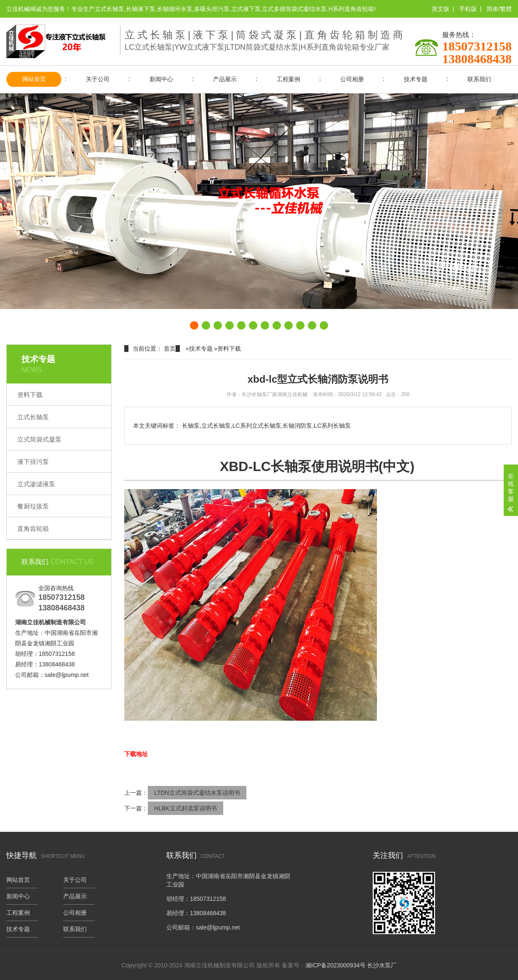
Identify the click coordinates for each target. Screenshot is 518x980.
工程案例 (288, 79)
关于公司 (98, 79)
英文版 (441, 9)
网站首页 (34, 79)
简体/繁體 (499, 9)
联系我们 (479, 79)
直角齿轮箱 (33, 529)
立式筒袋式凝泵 (39, 439)
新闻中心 (161, 79)
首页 (170, 349)
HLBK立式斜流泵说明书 (186, 808)
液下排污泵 (33, 462)
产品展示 (225, 79)
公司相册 (352, 79)
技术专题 (416, 79)
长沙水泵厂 (382, 965)
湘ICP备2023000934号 (335, 965)
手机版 (468, 9)
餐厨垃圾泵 (33, 506)
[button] (194, 325)
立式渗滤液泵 (36, 484)
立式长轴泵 (33, 417)
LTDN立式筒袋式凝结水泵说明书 (197, 793)
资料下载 (30, 395)
